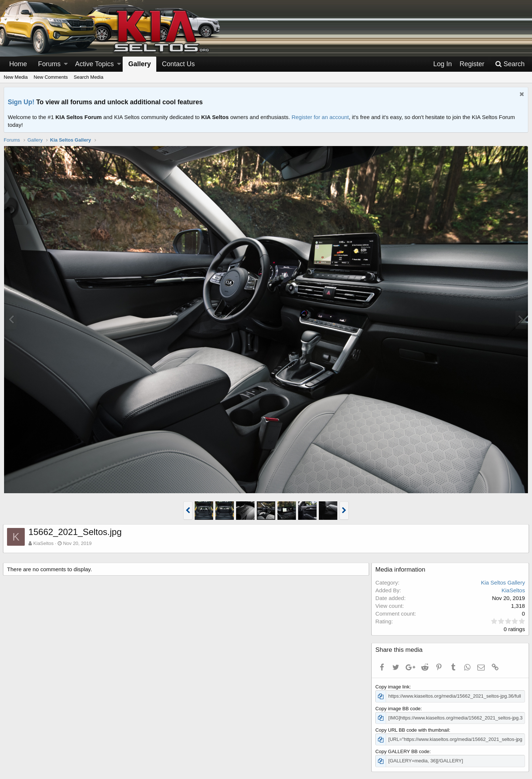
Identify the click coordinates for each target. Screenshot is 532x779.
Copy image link (393, 687)
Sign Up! (21, 102)
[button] (66, 64)
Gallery (139, 64)
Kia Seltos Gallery (502, 582)
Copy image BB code (399, 709)
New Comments (51, 77)
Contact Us (178, 64)
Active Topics (94, 64)
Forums (49, 64)
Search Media (89, 77)
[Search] (510, 64)
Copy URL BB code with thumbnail (413, 730)
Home (18, 64)
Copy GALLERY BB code (403, 751)
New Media (16, 77)
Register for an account (320, 117)
